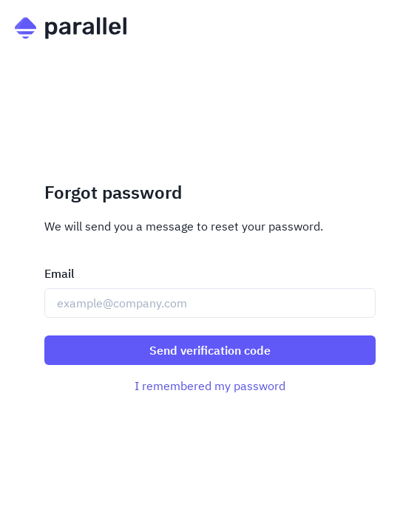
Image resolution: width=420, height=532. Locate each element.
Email (60, 273)
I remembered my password (210, 386)
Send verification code (210, 350)
